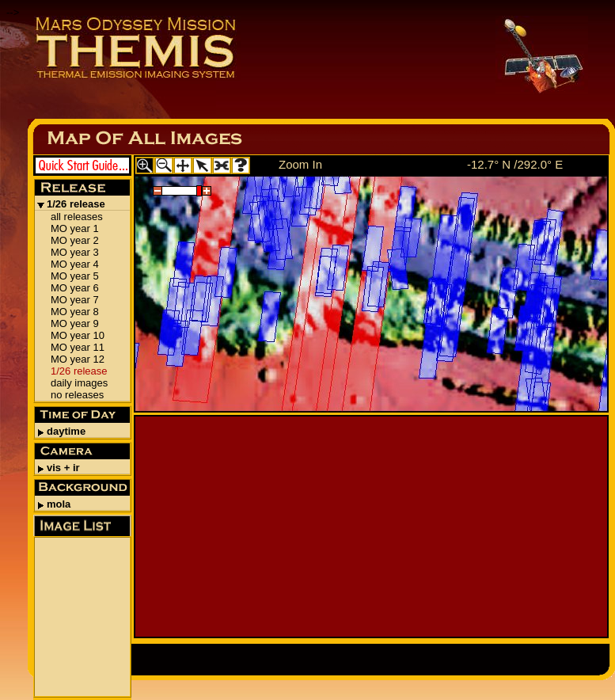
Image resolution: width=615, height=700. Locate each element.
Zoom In (300, 164)
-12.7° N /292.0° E (515, 164)
